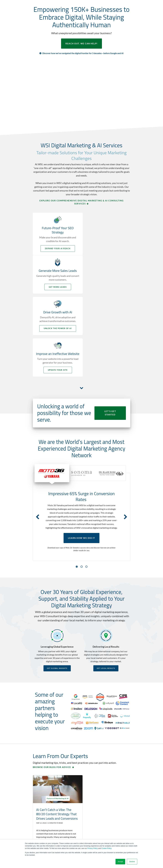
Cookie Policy (106, 848)
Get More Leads (107, 249)
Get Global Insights (57, 593)
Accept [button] (120, 862)
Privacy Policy (93, 848)
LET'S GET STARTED (110, 338)
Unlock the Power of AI (56, 294)
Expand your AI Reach (56, 249)
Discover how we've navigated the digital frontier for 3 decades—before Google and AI (83, 53)
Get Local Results (106, 593)
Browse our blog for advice (52, 692)
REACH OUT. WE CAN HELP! (81, 44)
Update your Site (107, 294)
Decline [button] (132, 862)
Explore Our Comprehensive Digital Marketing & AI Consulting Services (82, 202)
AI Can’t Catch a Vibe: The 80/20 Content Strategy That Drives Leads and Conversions (54, 739)
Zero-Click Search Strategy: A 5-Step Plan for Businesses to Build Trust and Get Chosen (106, 739)
